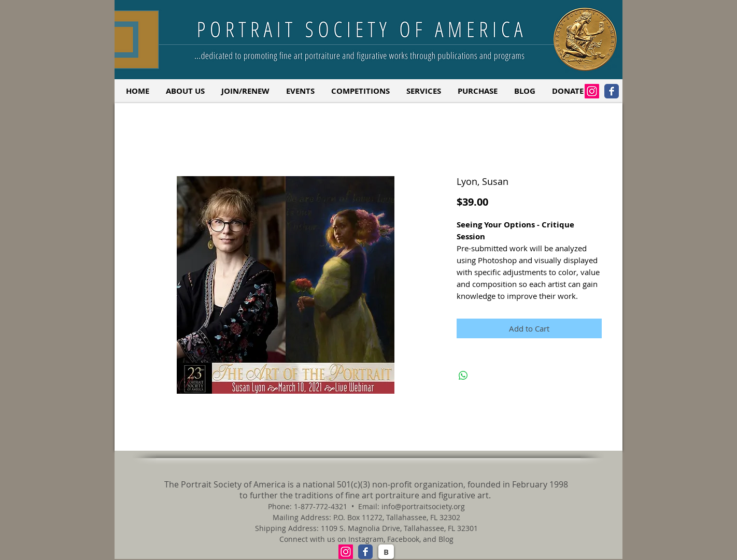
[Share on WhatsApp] (463, 376)
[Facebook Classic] (612, 91)
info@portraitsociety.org (423, 506)
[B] (386, 552)
